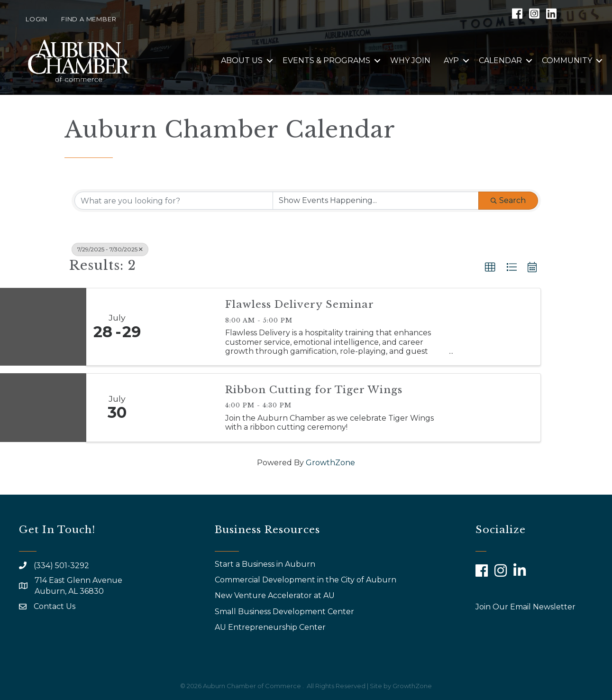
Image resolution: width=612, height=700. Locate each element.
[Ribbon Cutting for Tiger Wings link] (182, 407)
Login (37, 19)
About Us (242, 60)
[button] (490, 267)
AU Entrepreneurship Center (271, 627)
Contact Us (55, 606)
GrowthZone (330, 463)
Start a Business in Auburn (265, 564)
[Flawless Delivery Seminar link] (182, 327)
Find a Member (89, 19)
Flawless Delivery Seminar (300, 304)
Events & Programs (326, 60)
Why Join (410, 60)
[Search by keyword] (174, 201)
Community (567, 60)
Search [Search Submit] (508, 200)
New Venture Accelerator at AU (276, 595)
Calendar (500, 60)
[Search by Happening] (376, 201)
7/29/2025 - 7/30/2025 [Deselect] (110, 249)
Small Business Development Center (285, 612)
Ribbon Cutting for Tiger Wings (314, 390)
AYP (451, 60)
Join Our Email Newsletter (525, 607)
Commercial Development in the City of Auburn (306, 580)
